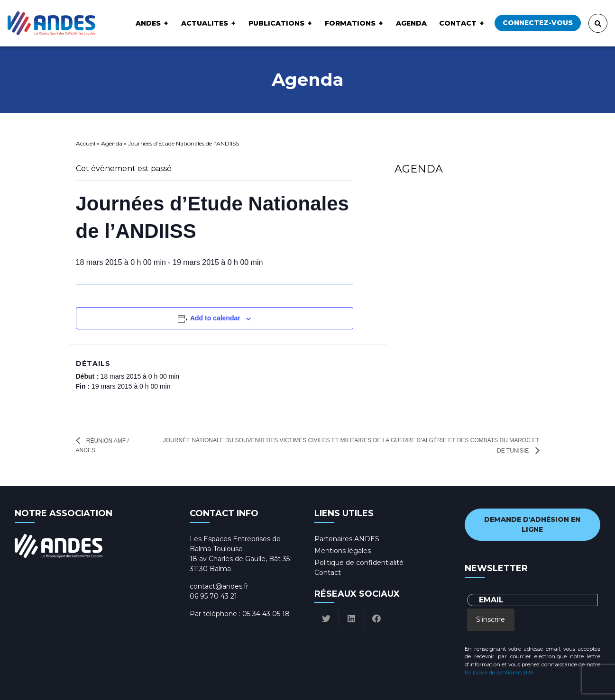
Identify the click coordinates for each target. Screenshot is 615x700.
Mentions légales (343, 551)
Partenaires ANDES (347, 539)
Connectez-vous (538, 23)
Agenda (411, 23)
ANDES (148, 23)
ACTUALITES (205, 23)
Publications (276, 23)
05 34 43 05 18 (266, 614)
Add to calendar (215, 318)
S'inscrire (491, 619)
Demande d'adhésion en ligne (532, 524)
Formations (350, 23)
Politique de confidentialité (359, 563)
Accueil (86, 143)
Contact (458, 23)
